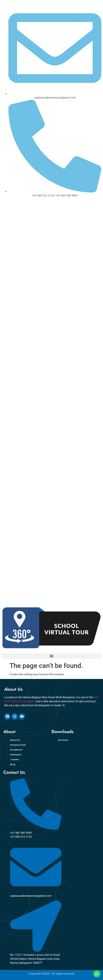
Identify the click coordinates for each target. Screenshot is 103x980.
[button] (51, 656)
